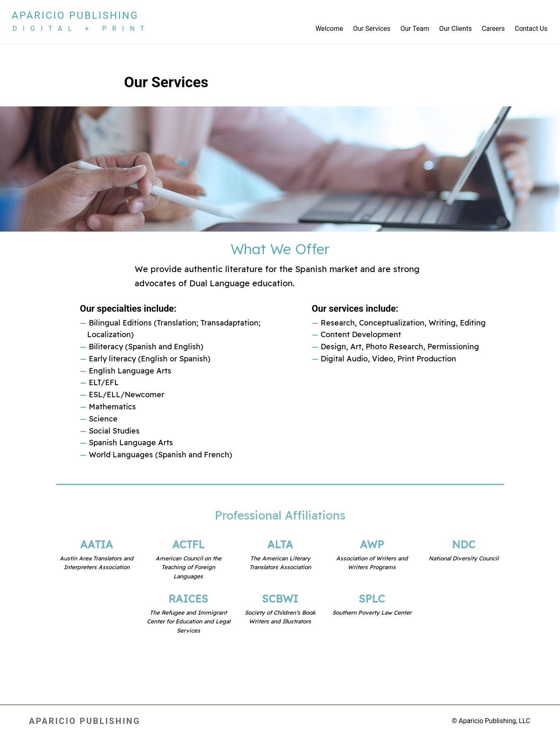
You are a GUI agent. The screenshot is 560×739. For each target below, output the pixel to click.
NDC (464, 545)
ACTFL (188, 545)
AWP (372, 545)
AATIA (97, 545)
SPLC (372, 599)
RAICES (188, 599)
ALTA (280, 545)
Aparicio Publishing (75, 15)
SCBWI (280, 599)
